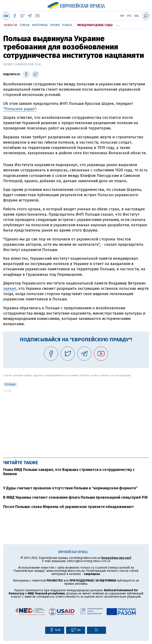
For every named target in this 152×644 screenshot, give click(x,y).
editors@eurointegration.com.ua (88, 561)
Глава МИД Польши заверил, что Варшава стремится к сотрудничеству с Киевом (69, 472)
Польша (10, 384)
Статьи (25, 25)
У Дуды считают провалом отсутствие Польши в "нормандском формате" (70, 488)
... (118, 24)
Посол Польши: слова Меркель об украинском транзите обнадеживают (69, 507)
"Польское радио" (20, 109)
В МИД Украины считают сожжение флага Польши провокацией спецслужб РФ (75, 497)
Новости (10, 25)
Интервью (40, 25)
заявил (10, 289)
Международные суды (95, 25)
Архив (55, 25)
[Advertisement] (76, 422)
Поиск (67, 25)
